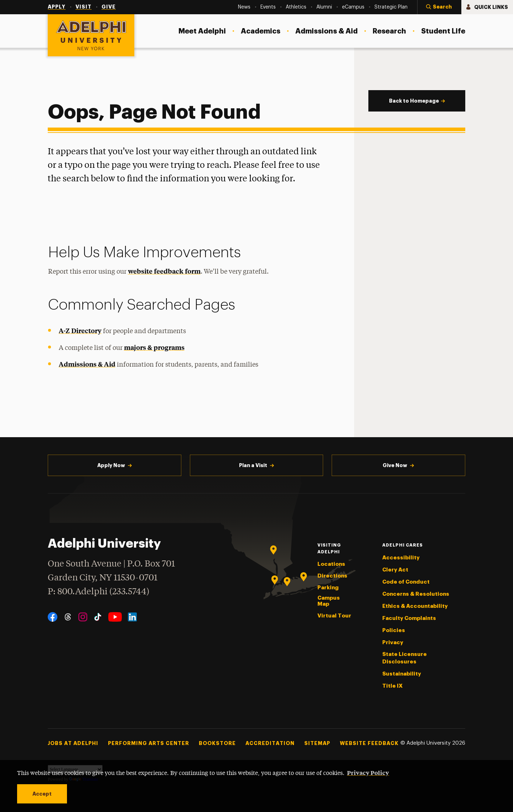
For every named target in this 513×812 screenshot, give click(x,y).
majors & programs (154, 347)
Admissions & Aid (87, 364)
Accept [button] (42, 794)
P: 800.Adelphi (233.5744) (99, 591)
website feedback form (164, 271)
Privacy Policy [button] (368, 772)
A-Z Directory (80, 330)
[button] (439, 7)
